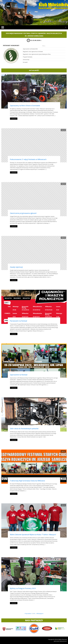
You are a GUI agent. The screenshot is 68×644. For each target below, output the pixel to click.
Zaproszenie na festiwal (19, 375)
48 (37, 614)
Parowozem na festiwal (18, 321)
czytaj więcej (14, 119)
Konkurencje (26, 60)
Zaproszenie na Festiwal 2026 (30, 49)
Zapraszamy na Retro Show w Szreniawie (25, 105)
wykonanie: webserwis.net (60, 641)
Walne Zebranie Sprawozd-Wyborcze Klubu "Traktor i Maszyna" (33, 534)
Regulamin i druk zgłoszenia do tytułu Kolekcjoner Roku (37, 54)
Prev (2, 13)
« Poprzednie (28, 614)
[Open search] (66, 27)
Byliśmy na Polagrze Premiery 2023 (23, 588)
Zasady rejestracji (16, 267)
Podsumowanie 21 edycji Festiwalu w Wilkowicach (28, 159)
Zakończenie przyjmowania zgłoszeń (23, 213)
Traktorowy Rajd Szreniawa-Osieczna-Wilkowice (27, 481)
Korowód (25, 62)
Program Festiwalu (28, 57)
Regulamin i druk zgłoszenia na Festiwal (33, 52)
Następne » (41, 614)
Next (66, 13)
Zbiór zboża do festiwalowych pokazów (24, 428)
